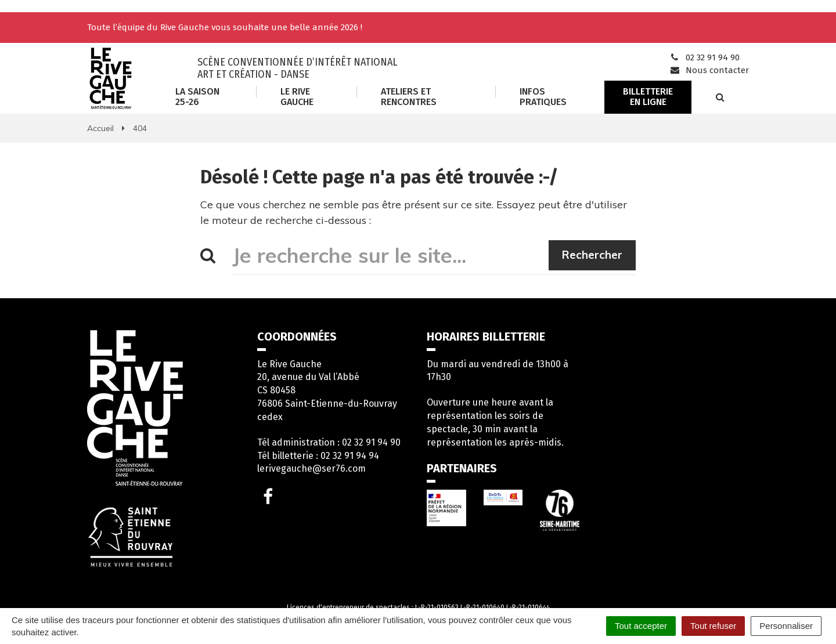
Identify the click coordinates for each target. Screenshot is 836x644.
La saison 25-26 (197, 97)
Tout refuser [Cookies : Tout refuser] (713, 626)
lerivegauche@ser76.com (311, 468)
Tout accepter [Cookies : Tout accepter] (641, 626)
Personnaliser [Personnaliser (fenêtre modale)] (786, 626)
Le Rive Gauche (297, 97)
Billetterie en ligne (648, 97)
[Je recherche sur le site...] (391, 255)
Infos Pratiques (543, 97)
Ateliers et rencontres (409, 97)
